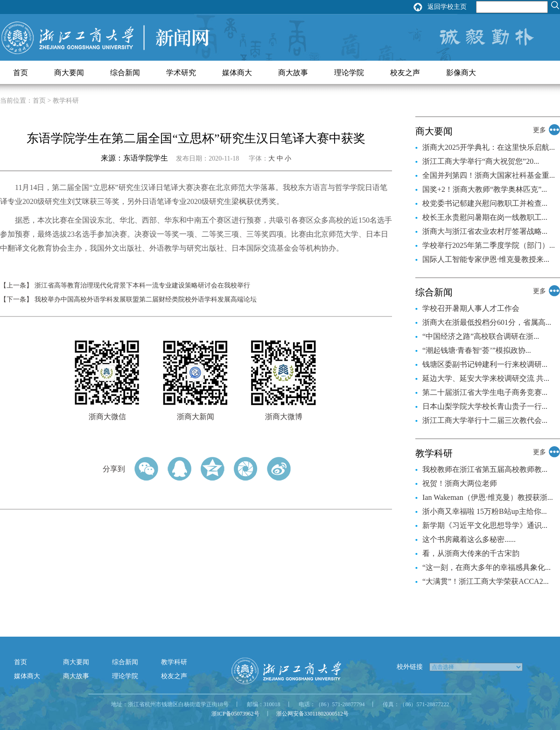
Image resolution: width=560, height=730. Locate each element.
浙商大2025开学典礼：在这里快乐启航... (489, 147)
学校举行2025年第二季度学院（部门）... (489, 245)
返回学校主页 (447, 7)
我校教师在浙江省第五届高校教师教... (485, 469)
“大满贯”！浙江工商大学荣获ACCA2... (486, 581)
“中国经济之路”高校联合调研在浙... (481, 336)
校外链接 (410, 667)
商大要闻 (69, 73)
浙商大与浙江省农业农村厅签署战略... (485, 231)
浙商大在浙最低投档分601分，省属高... (487, 322)
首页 (21, 73)
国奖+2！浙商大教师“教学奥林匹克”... (485, 189)
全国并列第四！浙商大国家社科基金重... (489, 175)
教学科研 (174, 662)
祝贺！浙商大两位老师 (460, 483)
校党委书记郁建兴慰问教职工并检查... (485, 203)
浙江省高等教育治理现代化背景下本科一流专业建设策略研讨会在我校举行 (142, 285)
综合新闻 (125, 73)
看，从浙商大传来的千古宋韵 (471, 553)
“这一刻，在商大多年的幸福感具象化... (486, 567)
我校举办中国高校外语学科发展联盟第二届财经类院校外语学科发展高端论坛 (146, 299)
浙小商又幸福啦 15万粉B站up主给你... (485, 511)
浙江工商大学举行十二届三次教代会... (485, 420)
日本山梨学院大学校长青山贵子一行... (485, 406)
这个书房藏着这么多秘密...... (469, 539)
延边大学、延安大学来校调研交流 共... (486, 378)
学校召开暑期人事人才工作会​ (471, 308)
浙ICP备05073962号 (235, 714)
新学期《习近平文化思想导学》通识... (485, 525)
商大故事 (293, 73)
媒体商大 (237, 73)
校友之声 (405, 73)
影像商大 (461, 73)
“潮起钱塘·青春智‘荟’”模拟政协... (477, 350)
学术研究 (181, 73)
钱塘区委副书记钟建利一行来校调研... (485, 364)
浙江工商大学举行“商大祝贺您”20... (481, 161)
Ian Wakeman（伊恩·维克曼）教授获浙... (488, 497)
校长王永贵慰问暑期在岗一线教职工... (485, 217)
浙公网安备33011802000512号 (313, 714)
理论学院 (349, 73)
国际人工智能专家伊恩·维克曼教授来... (486, 259)
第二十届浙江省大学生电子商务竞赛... (485, 392)
